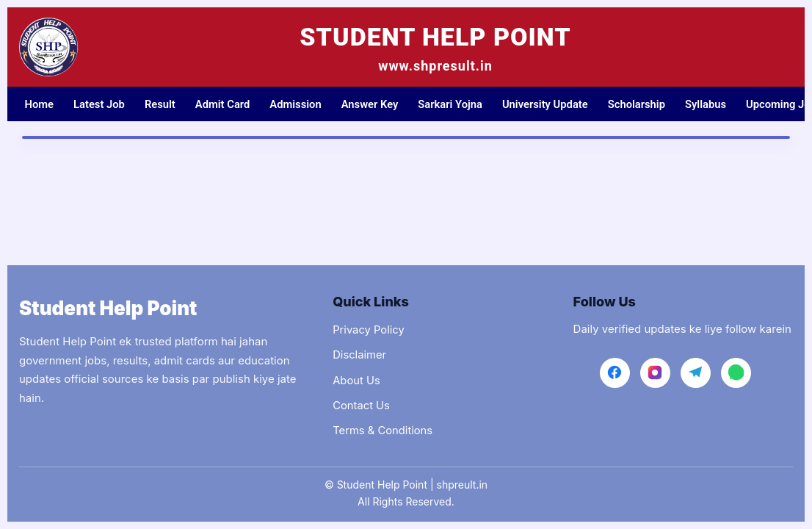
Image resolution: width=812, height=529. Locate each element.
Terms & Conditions (383, 430)
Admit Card (228, 104)
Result (163, 104)
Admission (302, 104)
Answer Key (378, 104)
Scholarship (650, 104)
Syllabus (721, 104)
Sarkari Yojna (460, 104)
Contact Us (362, 404)
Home (40, 104)
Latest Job (101, 104)
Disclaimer (360, 354)
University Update (557, 104)
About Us (357, 379)
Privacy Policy (369, 328)
